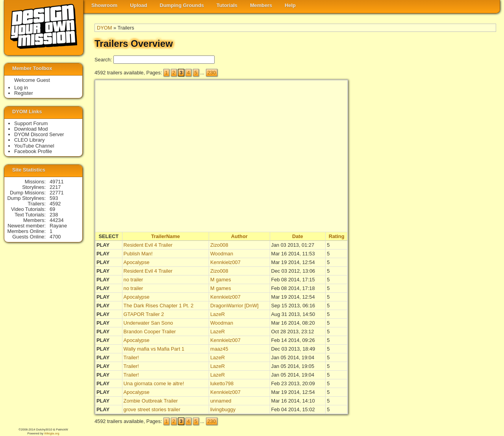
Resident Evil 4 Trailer (148, 245)
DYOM (104, 28)
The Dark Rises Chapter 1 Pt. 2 (159, 306)
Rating (337, 236)
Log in (21, 88)
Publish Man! (138, 254)
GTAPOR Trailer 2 (144, 314)
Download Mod (31, 129)
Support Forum (31, 123)
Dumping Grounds (182, 5)
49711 (57, 182)
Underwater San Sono (148, 323)
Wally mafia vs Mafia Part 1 (154, 349)
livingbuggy (223, 409)
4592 (55, 204)
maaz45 (219, 349)
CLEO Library (30, 140)
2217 (55, 187)
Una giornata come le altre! (154, 383)
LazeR (218, 314)
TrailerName (166, 236)
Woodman (222, 254)
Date (298, 236)
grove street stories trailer (152, 409)
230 (212, 73)
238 (54, 215)
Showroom (104, 5)
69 (52, 209)
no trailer (133, 280)
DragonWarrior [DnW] (234, 306)
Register (24, 93)
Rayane (58, 226)
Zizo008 (219, 245)
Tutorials (227, 5)
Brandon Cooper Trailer (150, 332)
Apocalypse (137, 262)
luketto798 (222, 383)
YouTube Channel (34, 146)
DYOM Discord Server (39, 134)
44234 (57, 220)
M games (221, 280)
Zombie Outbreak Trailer (151, 401)
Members (261, 5)
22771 (57, 193)
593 (54, 198)
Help (290, 5)
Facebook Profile (33, 151)
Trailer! (131, 357)
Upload (138, 5)
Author (239, 236)
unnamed (221, 401)
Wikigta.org (52, 433)
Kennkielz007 (225, 262)
